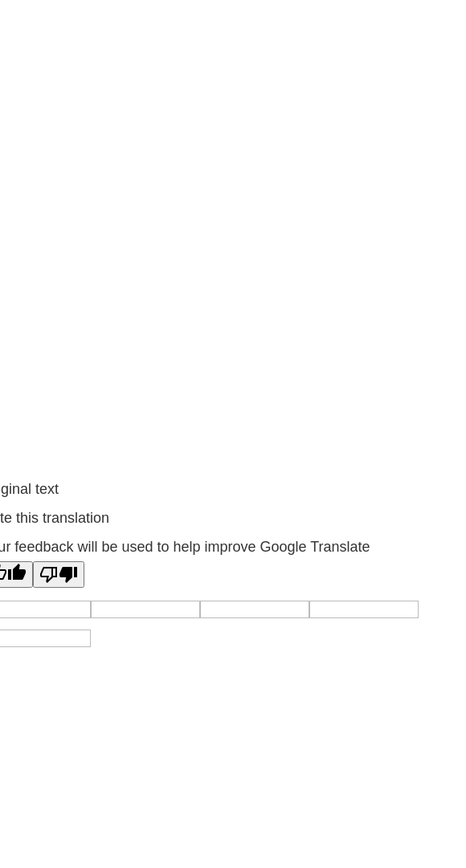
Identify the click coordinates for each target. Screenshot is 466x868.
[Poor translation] (59, 575)
